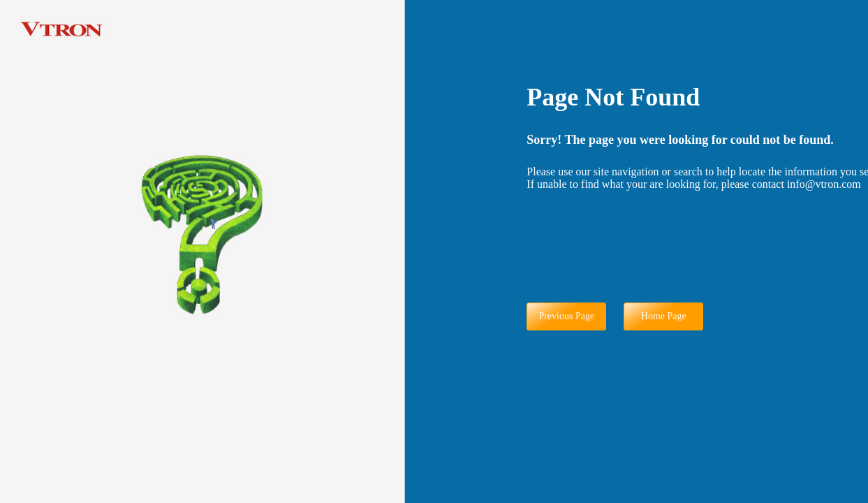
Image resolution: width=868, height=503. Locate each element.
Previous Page (566, 316)
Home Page (664, 316)
